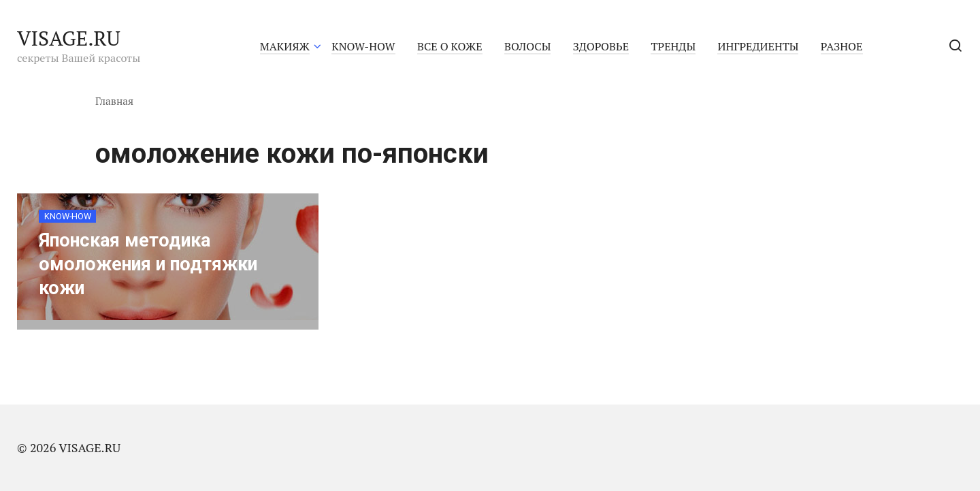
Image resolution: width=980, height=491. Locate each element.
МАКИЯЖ (285, 46)
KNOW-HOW (363, 46)
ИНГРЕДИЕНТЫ (758, 46)
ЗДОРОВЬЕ (601, 46)
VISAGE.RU (69, 38)
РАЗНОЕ (842, 46)
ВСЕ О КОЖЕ (450, 46)
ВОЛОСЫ (527, 46)
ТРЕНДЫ (673, 46)
